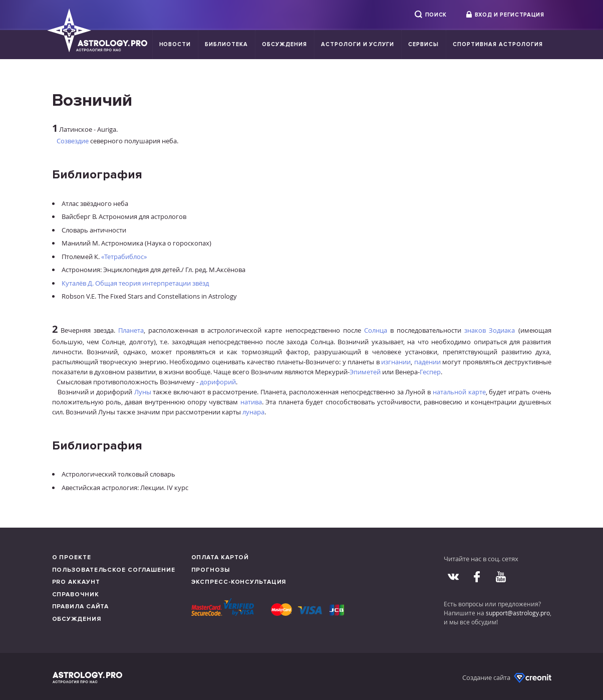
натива (251, 402)
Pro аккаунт (76, 582)
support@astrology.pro (518, 613)
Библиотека (226, 44)
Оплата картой (220, 557)
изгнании (396, 362)
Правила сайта (81, 607)
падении (427, 362)
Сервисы (423, 44)
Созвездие (73, 141)
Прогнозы (211, 570)
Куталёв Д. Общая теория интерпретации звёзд (135, 283)
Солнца (376, 330)
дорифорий (218, 382)
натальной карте (459, 392)
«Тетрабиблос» (124, 257)
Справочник (76, 595)
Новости (175, 44)
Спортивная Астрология (498, 44)
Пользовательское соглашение (114, 570)
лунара (253, 412)
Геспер (430, 372)
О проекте (72, 557)
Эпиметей (365, 372)
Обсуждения (284, 44)
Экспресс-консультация (239, 582)
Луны (143, 392)
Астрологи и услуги (358, 44)
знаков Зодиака (490, 330)
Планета (131, 330)
